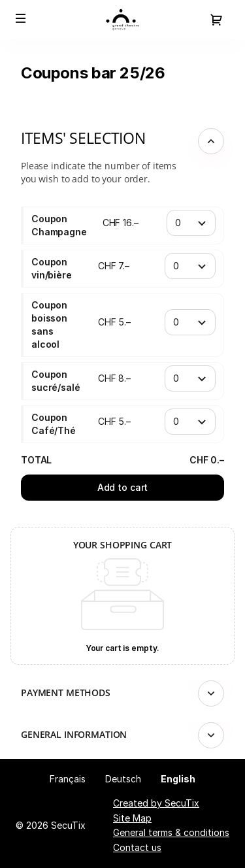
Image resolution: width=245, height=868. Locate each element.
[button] (21, 18)
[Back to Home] (122, 20)
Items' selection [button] (83, 138)
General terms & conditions (171, 832)
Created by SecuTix (156, 803)
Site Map (132, 818)
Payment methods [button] (66, 693)
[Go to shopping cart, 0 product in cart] (216, 20)
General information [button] (74, 734)
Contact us (137, 847)
